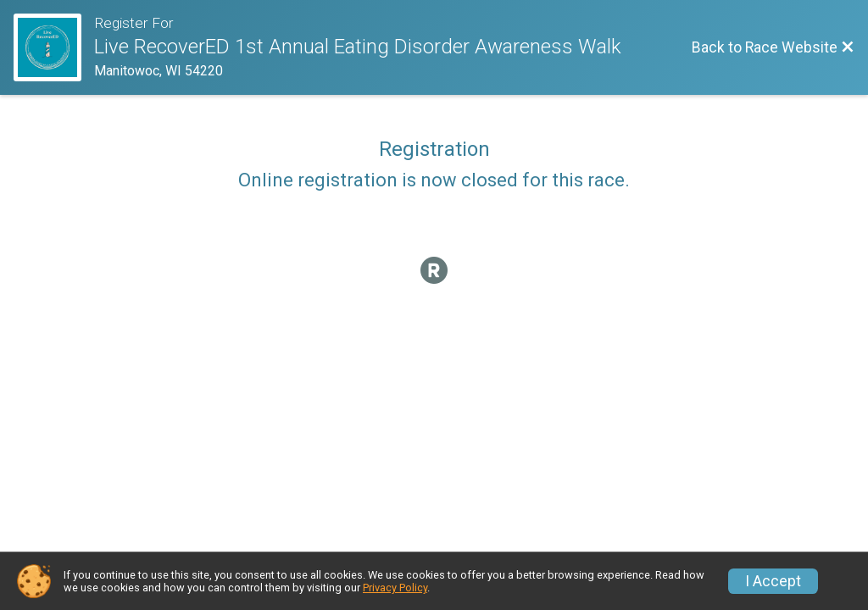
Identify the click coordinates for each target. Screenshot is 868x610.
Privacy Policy (395, 588)
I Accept (773, 581)
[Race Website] (54, 47)
